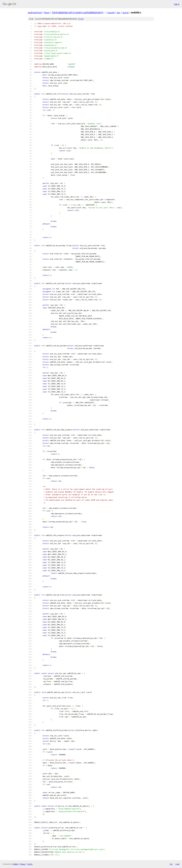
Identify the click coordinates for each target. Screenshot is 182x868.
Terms (30, 864)
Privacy (23, 864)
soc (118, 12)
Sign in (177, 4)
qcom (126, 12)
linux (47, 12)
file (81, 19)
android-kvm (35, 12)
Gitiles (16, 864)
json (177, 864)
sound (111, 12)
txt (171, 864)
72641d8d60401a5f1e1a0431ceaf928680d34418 (77, 12)
